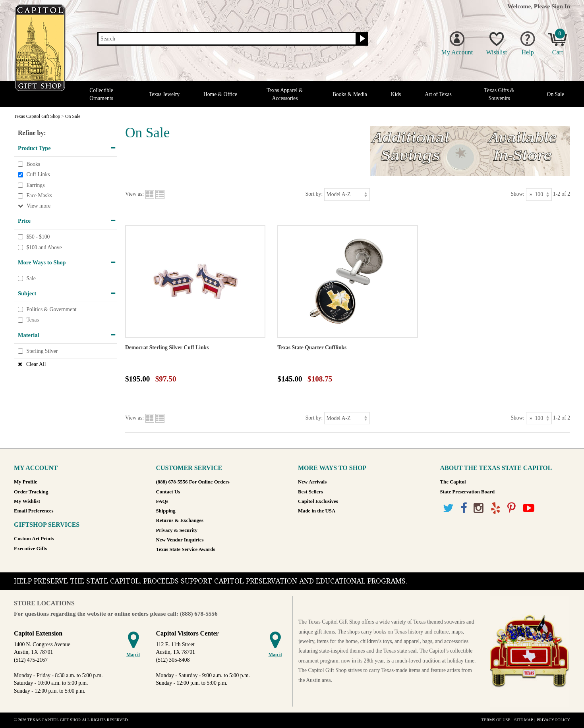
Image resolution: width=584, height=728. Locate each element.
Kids (396, 94)
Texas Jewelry (164, 94)
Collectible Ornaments (101, 94)
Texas (33, 320)
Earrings (35, 185)
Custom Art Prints (34, 539)
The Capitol (453, 482)
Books (33, 164)
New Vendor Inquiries (180, 540)
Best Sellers (310, 492)
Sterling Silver (42, 351)
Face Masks (39, 196)
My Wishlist (27, 501)
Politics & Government (51, 309)
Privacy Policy (553, 720)
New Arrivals (312, 482)
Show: (517, 194)
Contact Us (168, 492)
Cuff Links (38, 174)
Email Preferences (34, 511)
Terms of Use (496, 720)
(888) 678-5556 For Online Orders (193, 482)
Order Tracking (31, 492)
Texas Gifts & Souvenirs (499, 94)
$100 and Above (44, 247)
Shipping (166, 511)
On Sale (556, 94)
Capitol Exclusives (318, 501)
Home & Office (220, 94)
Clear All (36, 364)
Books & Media (350, 94)
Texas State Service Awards (186, 549)
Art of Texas (438, 94)
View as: (134, 194)
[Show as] (539, 194)
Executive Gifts (31, 549)
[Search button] (361, 39)
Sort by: (314, 194)
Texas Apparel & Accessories (285, 94)
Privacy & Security (177, 530)
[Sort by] (347, 194)
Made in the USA (317, 511)
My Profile (25, 482)
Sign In (561, 6)
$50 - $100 (38, 237)
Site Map (523, 720)
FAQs (162, 501)
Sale (31, 278)
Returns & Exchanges (180, 520)
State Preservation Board (468, 492)
